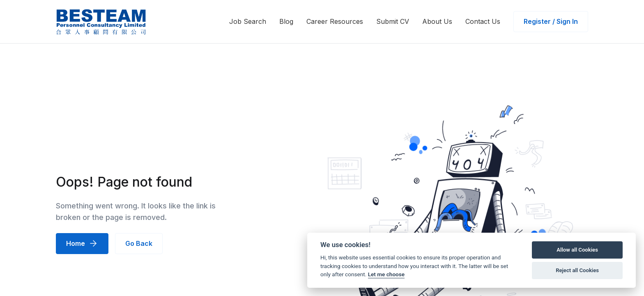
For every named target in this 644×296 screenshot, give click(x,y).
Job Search (248, 21)
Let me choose (386, 274)
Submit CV (393, 21)
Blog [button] (286, 21)
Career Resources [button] (335, 21)
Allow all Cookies (577, 250)
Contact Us (483, 21)
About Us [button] (437, 21)
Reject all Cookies (577, 270)
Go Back (139, 243)
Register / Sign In (551, 21)
